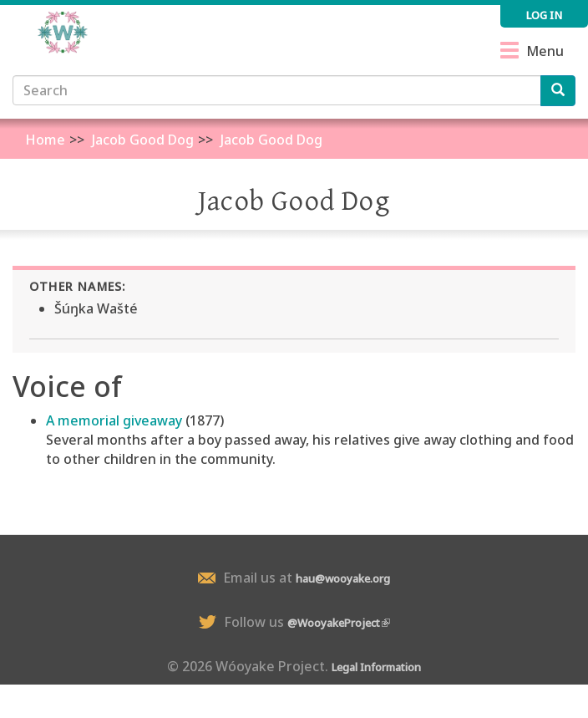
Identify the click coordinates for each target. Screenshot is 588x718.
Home (45, 140)
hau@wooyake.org (343, 578)
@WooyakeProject (339, 623)
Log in (544, 15)
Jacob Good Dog (143, 140)
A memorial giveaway (114, 420)
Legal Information (376, 667)
